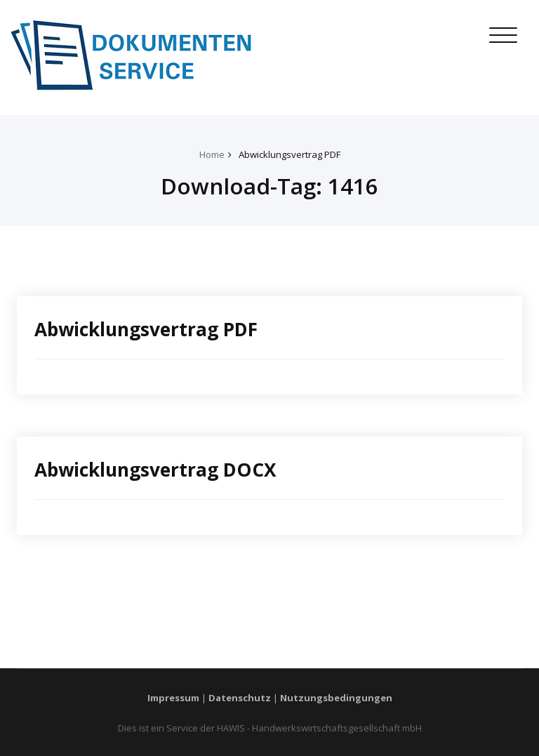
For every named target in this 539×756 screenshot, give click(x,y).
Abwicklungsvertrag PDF (290, 154)
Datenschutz (240, 698)
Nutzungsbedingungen (336, 698)
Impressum (173, 698)
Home (212, 154)
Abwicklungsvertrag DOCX (155, 470)
